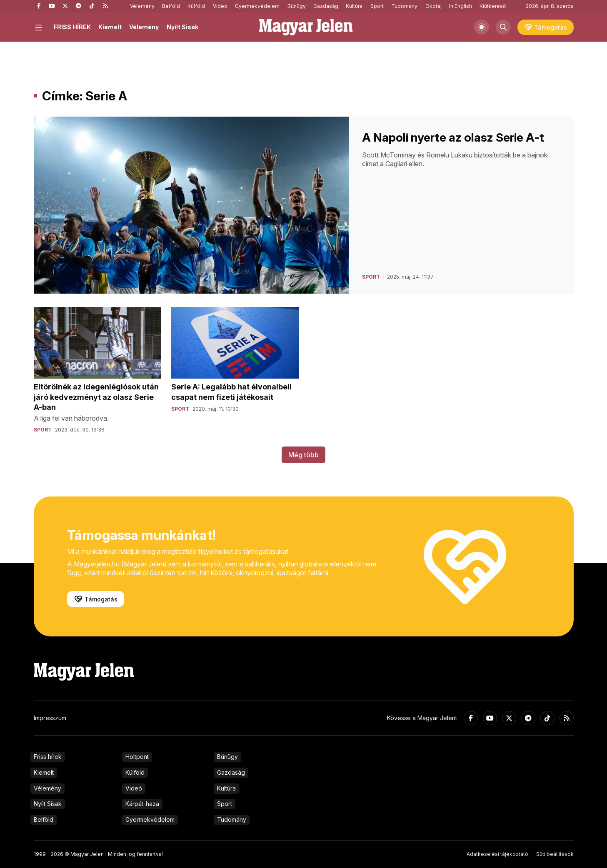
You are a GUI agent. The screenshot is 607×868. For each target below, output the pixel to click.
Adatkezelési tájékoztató (497, 854)
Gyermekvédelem (257, 6)
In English (461, 6)
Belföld (171, 6)
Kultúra (354, 6)
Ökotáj (433, 6)
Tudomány (404, 6)
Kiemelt (110, 27)
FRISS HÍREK (72, 27)
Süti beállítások (555, 854)
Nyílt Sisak (182, 27)
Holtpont (137, 757)
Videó (220, 6)
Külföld (196, 6)
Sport (377, 6)
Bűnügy (297, 6)
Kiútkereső (493, 6)
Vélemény (142, 6)
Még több (303, 455)
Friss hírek (48, 757)
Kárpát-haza (142, 804)
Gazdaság (326, 6)
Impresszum (50, 718)
